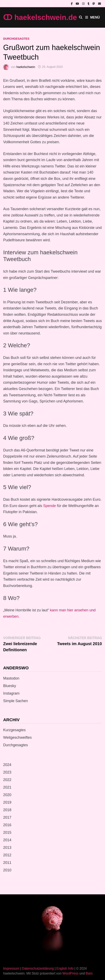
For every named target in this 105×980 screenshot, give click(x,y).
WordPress (70, 973)
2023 (7, 772)
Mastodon (11, 678)
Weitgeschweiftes (17, 737)
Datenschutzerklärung (38, 969)
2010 (7, 870)
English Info (65, 969)
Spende (50, 506)
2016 (7, 825)
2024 (7, 765)
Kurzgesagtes (14, 730)
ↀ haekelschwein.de (40, 17)
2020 (7, 795)
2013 (7, 848)
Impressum (11, 969)
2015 (7, 833)
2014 (7, 840)
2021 (7, 787)
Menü (92, 17)
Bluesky (9, 686)
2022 (7, 780)
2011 (7, 863)
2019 (7, 802)
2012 (7, 855)
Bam (89, 973)
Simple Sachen (15, 701)
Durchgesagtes (16, 39)
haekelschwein (26, 67)
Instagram (11, 693)
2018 (7, 810)
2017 (7, 817)
